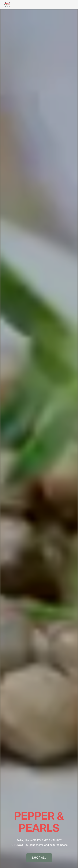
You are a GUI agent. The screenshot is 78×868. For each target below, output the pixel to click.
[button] (8, 4)
